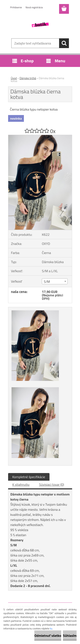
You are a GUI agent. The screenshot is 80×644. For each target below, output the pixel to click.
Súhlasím (70, 636)
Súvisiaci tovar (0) (52, 484)
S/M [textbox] (47, 282)
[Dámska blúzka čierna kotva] (40, 137)
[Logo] (40, 25)
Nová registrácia (34, 7)
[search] (64, 43)
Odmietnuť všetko (48, 636)
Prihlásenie (16, 7)
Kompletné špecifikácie (29, 477)
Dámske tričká (28, 78)
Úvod (14, 78)
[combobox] (55, 281)
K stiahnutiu (21, 484)
